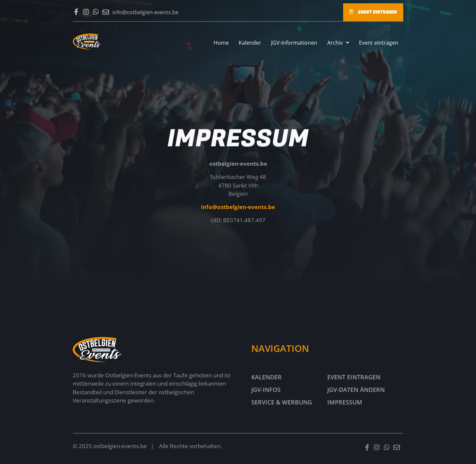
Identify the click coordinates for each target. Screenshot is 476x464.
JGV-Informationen (294, 43)
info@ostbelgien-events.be (238, 207)
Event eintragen (379, 43)
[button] (338, 43)
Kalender (250, 43)
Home (221, 43)
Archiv (338, 43)
